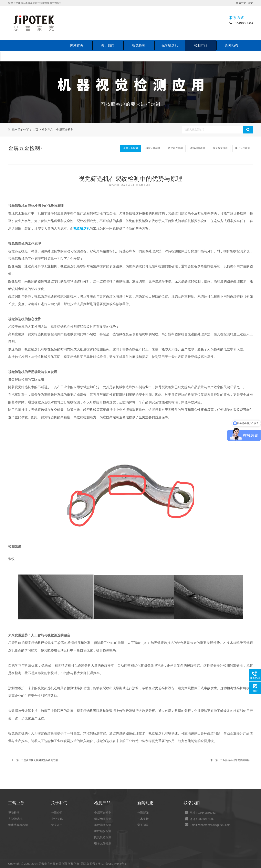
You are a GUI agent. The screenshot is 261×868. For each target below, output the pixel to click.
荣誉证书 (57, 825)
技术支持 (143, 819)
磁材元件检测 (153, 148)
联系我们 (15, 56)
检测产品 (201, 45)
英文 (250, 3)
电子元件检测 (243, 148)
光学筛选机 (170, 45)
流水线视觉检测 (18, 825)
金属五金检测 (65, 130)
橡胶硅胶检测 (198, 148)
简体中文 (241, 3)
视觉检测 (139, 45)
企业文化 (57, 819)
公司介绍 (57, 813)
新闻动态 (232, 45)
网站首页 (77, 45)
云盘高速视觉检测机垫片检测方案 (40, 760)
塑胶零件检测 (175, 148)
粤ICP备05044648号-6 (112, 864)
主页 (35, 130)
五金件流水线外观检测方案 (235, 760)
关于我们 (108, 45)
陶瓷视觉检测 (220, 148)
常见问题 (143, 825)
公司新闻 (143, 813)
